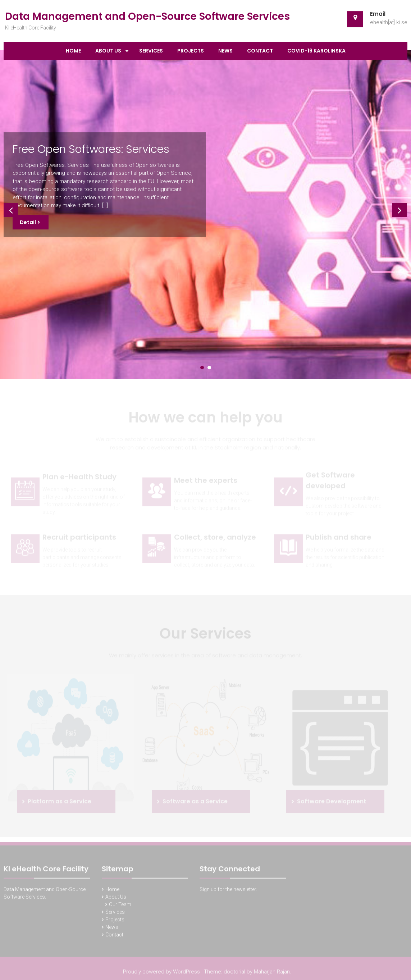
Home (73, 51)
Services (151, 51)
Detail (28, 222)
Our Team (120, 906)
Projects (191, 51)
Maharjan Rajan (272, 973)
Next (398, 209)
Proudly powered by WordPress (161, 973)
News (225, 51)
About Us (108, 51)
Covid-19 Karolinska (316, 51)
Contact (260, 51)
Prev (9, 209)
